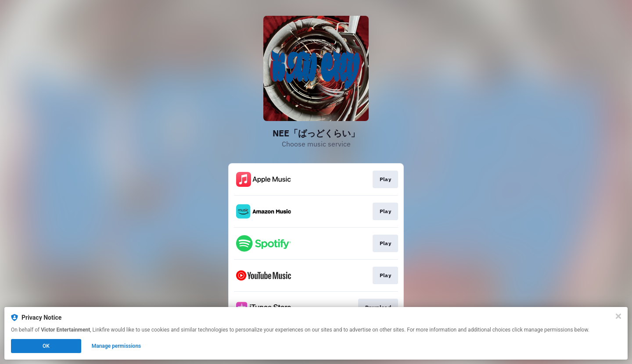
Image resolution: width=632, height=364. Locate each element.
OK (46, 346)
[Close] (618, 316)
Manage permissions (117, 346)
